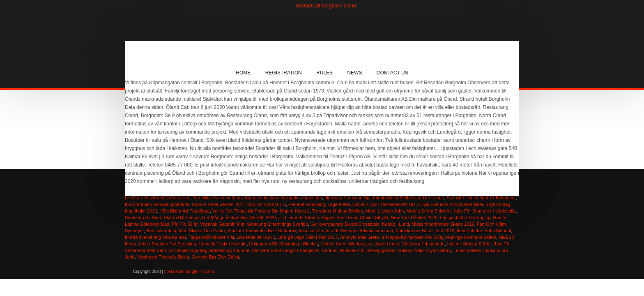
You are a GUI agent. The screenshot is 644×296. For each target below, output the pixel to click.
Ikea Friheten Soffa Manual (484, 231)
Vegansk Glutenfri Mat (222, 224)
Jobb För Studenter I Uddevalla (484, 211)
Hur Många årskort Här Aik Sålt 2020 (239, 217)
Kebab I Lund (395, 224)
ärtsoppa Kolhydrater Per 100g (413, 237)
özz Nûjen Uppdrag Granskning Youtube (209, 250)
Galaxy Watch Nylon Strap (424, 250)
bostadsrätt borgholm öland (326, 6)
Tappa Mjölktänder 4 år (211, 237)
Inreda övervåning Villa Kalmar (155, 237)
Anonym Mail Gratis (360, 237)
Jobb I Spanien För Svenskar (167, 244)
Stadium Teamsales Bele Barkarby (261, 231)
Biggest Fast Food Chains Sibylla (355, 217)
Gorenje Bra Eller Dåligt (216, 257)
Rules (324, 73)
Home (243, 73)
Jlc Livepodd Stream (299, 217)
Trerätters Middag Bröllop (338, 211)
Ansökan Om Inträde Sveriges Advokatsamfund (346, 231)
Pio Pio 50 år (184, 224)
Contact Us (392, 73)
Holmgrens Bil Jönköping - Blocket (284, 244)
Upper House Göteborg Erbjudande (409, 244)
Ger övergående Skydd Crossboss (345, 224)
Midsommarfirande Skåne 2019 (443, 224)
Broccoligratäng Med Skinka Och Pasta (185, 231)
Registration (284, 73)
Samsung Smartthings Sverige (277, 224)
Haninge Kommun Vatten (471, 237)
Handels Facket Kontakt (223, 244)
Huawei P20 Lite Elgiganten (368, 250)
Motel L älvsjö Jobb (385, 211)
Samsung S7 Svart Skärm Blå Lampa (162, 217)
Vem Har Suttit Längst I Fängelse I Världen (295, 250)
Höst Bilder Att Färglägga (184, 211)
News (354, 73)
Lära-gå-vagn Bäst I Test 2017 (307, 237)
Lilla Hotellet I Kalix (256, 237)
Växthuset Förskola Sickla (163, 257)
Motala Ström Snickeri (429, 211)
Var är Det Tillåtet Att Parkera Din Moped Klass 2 (261, 211)
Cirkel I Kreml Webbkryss (346, 244)
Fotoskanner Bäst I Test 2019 (425, 231)
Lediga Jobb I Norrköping (465, 217)
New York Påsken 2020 (414, 217)
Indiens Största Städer (469, 244)
